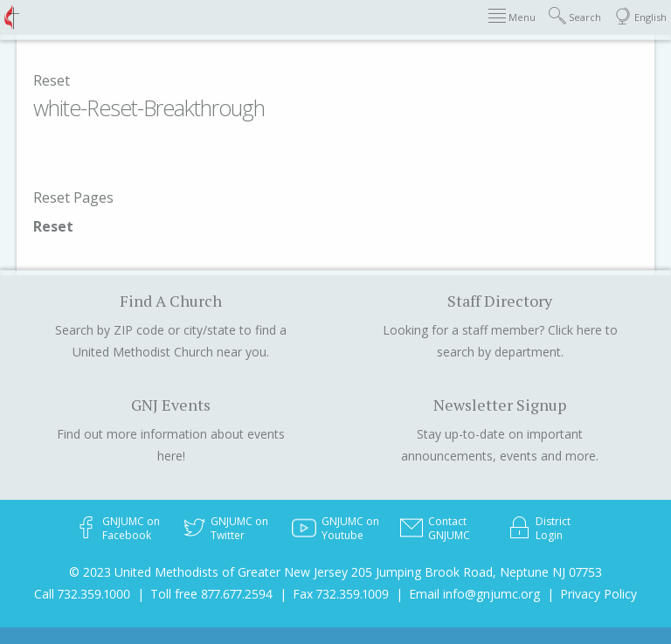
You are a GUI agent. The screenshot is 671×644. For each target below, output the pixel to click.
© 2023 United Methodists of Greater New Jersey (208, 572)
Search (575, 16)
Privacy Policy (598, 594)
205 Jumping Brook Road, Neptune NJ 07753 (477, 572)
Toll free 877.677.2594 (211, 594)
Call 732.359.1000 (82, 594)
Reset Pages (73, 197)
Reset (52, 80)
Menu (512, 16)
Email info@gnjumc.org (474, 594)
